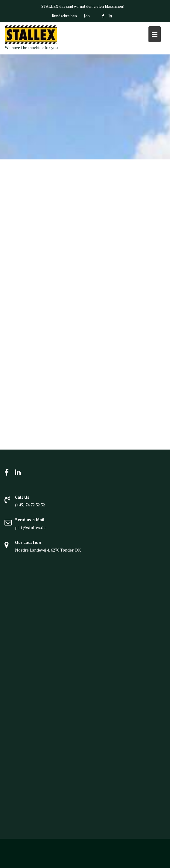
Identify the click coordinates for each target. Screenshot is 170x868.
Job (87, 16)
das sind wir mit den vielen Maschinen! (92, 6)
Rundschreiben (64, 16)
